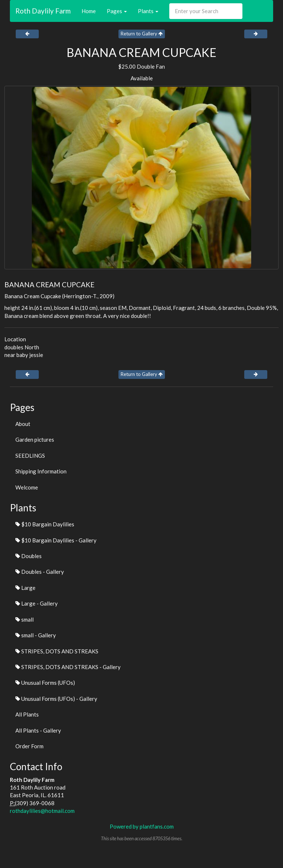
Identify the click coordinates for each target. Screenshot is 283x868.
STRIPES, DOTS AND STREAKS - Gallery (68, 667)
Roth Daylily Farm (43, 11)
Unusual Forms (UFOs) (45, 683)
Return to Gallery (142, 34)
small (24, 619)
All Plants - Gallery (38, 730)
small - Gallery (36, 635)
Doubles (29, 556)
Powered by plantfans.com (142, 826)
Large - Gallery (37, 603)
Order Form (29, 746)
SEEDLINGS (30, 456)
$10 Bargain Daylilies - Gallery (56, 540)
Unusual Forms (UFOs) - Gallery (56, 699)
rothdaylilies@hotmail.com (42, 811)
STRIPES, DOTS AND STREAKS (57, 651)
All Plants (27, 714)
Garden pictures (35, 439)
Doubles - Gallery (40, 572)
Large (25, 588)
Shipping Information (41, 471)
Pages (117, 11)
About (23, 424)
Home (89, 11)
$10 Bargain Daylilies (45, 524)
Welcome (27, 487)
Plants (148, 11)
